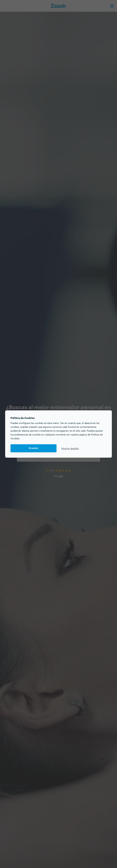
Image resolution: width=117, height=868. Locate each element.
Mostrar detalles (70, 448)
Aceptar (33, 448)
